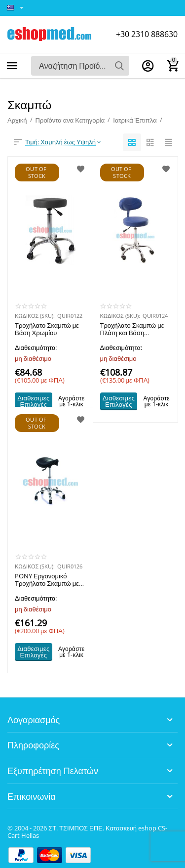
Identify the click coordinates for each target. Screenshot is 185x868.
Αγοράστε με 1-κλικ (71, 401)
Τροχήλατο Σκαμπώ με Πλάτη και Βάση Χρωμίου (132, 330)
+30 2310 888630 (147, 34)
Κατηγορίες (12, 66)
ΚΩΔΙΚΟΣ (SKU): (35, 316)
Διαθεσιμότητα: (36, 347)
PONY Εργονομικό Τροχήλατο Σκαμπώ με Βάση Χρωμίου (47, 580)
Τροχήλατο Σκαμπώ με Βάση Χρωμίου (47, 330)
